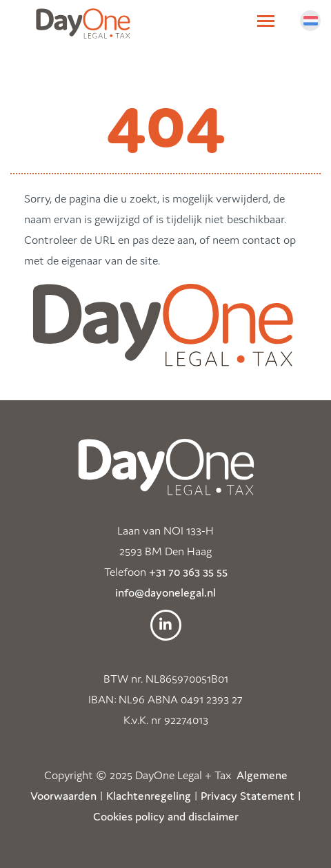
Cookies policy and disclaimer (166, 816)
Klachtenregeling (149, 796)
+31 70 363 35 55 (188, 572)
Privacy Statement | (251, 796)
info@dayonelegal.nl (165, 592)
